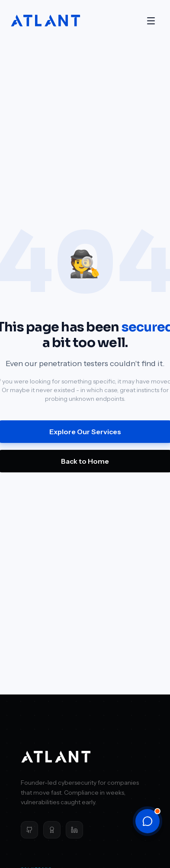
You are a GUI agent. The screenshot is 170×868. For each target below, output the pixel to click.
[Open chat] (148, 821)
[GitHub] (29, 830)
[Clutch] (52, 830)
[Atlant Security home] (46, 21)
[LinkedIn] (74, 830)
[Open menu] (151, 21)
